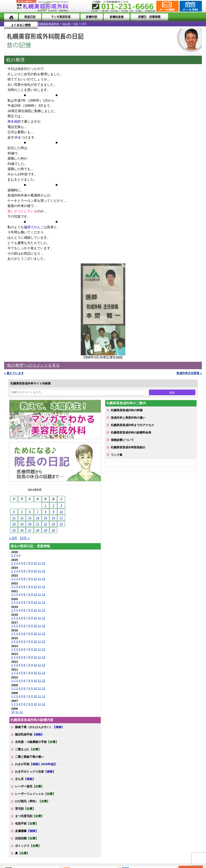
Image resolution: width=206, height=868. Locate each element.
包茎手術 (27, 823)
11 (39, 563)
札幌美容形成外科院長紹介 (128, 447)
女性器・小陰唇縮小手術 (37, 742)
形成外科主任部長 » (189, 373)
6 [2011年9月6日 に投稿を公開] (30, 512)
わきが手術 (36, 764)
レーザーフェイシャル (35, 794)
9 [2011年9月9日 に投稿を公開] (53, 512)
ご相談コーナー (167, 6)
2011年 (29, 24)
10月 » (25, 538)
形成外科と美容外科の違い (128, 418)
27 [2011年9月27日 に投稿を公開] (30, 530)
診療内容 (91, 17)
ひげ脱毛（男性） (32, 801)
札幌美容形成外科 (11, 24)
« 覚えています (14, 373)
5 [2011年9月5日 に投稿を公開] (22, 512)
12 (43, 563)
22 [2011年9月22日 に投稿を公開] (46, 524)
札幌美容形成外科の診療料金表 (131, 432)
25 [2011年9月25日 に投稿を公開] (14, 530)
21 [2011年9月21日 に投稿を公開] (38, 524)
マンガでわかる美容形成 (60, 17)
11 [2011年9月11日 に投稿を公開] (14, 518)
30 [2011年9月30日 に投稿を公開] (54, 530)
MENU (10, 6)
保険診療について (122, 440)
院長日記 (30, 17)
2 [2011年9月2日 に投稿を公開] (53, 505)
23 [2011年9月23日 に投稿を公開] (54, 524)
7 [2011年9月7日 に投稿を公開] (38, 512)
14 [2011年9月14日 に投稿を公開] (38, 518)
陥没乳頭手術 (29, 734)
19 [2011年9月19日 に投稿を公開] (22, 524)
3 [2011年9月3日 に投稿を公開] (61, 505)
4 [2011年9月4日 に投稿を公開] (14, 512)
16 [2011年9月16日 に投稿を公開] (54, 518)
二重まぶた (28, 749)
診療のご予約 (190, 6)
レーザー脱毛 (29, 786)
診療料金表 (116, 17)
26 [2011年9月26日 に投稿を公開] (22, 530)
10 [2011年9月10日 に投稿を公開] (61, 512)
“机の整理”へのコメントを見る (33, 365)
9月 (38, 24)
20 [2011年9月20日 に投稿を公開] (30, 524)
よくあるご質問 (185, 17)
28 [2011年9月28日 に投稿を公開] (38, 530)
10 (35, 563)
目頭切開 (27, 838)
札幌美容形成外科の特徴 (127, 410)
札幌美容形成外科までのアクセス (132, 425)
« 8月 (13, 538)
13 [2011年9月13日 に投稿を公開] (30, 518)
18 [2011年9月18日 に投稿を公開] (14, 524)
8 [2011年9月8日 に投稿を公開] (46, 512)
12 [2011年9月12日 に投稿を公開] (22, 518)
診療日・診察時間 (149, 17)
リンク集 (117, 455)
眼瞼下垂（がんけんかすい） (40, 727)
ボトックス (28, 846)
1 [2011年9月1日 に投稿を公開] (46, 505)
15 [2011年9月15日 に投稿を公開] (46, 518)
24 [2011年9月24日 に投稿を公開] (61, 524)
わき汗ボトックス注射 (35, 772)
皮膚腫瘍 (27, 831)
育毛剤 (25, 809)
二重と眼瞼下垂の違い (29, 757)
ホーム (11, 17)
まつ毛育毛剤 (29, 816)
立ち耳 (25, 779)
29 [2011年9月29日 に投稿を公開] (46, 530)
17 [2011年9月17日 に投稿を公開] (61, 518)
